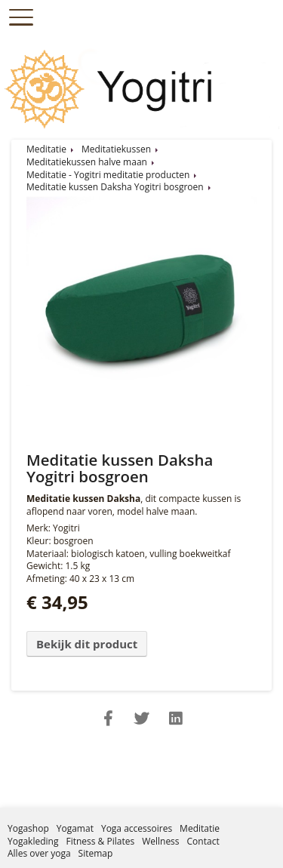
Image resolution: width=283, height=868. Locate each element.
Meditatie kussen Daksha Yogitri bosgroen (115, 187)
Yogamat (75, 828)
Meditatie (46, 149)
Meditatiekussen (116, 149)
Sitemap (96, 853)
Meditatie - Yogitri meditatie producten (108, 175)
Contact (203, 841)
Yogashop (28, 828)
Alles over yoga (39, 853)
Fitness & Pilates (100, 841)
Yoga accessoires (137, 828)
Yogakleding (33, 841)
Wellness (160, 841)
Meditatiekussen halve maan (87, 162)
